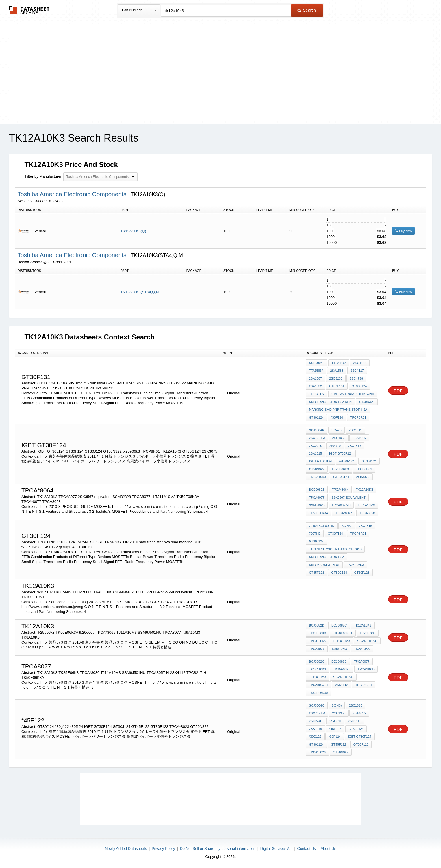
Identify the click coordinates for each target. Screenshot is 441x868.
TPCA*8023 (317, 752)
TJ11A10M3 (366, 505)
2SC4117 (357, 371)
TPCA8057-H (318, 685)
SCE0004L (317, 363)
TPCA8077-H (341, 505)
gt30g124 (339, 573)
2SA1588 (337, 371)
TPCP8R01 (358, 417)
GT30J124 (316, 417)
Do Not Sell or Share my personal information (218, 849)
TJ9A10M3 (339, 649)
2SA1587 (315, 378)
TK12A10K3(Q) (133, 231)
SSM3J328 (317, 505)
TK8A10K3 (362, 649)
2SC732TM (317, 438)
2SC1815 (355, 430)
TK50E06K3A (319, 513)
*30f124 (337, 417)
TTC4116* (339, 363)
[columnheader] (118, 353)
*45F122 (335, 729)
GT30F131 (337, 386)
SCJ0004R (317, 430)
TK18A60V (317, 394)
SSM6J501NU (367, 641)
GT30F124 (359, 386)
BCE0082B (317, 490)
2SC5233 (336, 378)
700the (315, 534)
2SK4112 (341, 685)
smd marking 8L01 (324, 565)
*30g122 (315, 737)
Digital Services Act (276, 849)
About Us (328, 849)
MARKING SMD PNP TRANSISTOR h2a (338, 410)
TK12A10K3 (317, 477)
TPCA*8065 (317, 641)
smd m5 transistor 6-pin (353, 394)
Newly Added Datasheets (126, 849)
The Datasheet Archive (29, 10)
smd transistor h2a (327, 557)
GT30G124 (341, 477)
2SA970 (335, 446)
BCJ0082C (339, 625)
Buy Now (403, 231)
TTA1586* (316, 371)
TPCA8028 (367, 513)
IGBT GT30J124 (320, 461)
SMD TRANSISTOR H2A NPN (330, 402)
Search (307, 10)
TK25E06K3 (342, 669)
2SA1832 (315, 386)
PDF (398, 391)
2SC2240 (316, 446)
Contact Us (307, 849)
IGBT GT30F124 (341, 453)
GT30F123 (362, 573)
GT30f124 (356, 729)
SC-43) (337, 430)
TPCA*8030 (366, 669)
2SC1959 (339, 438)
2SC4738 (356, 378)
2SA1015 (359, 438)
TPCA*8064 (340, 490)
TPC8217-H (364, 685)
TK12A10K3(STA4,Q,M (140, 292)
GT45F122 (317, 573)
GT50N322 (367, 402)
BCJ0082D (317, 625)
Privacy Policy (163, 849)
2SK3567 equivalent (349, 497)
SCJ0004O (317, 705)
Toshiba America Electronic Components (73, 194)
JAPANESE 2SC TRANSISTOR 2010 (335, 549)
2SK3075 (363, 477)
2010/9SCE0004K (322, 526)
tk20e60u (368, 633)
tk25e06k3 (340, 469)
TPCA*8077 (344, 513)
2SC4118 (360, 363)
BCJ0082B (339, 661)
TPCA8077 (317, 497)
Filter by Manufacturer (43, 176)
